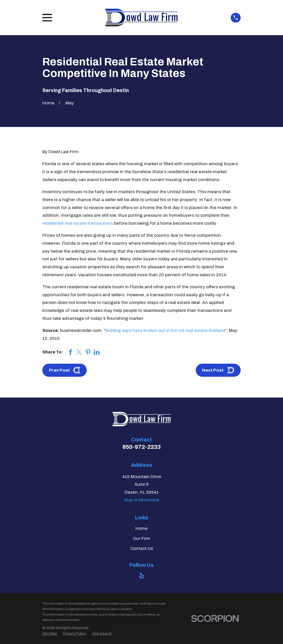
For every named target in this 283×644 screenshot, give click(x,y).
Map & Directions (142, 500)
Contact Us (142, 548)
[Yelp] (142, 576)
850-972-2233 (141, 447)
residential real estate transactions (78, 223)
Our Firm (142, 538)
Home (141, 528)
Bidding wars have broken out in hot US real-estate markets (165, 330)
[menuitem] (50, 634)
